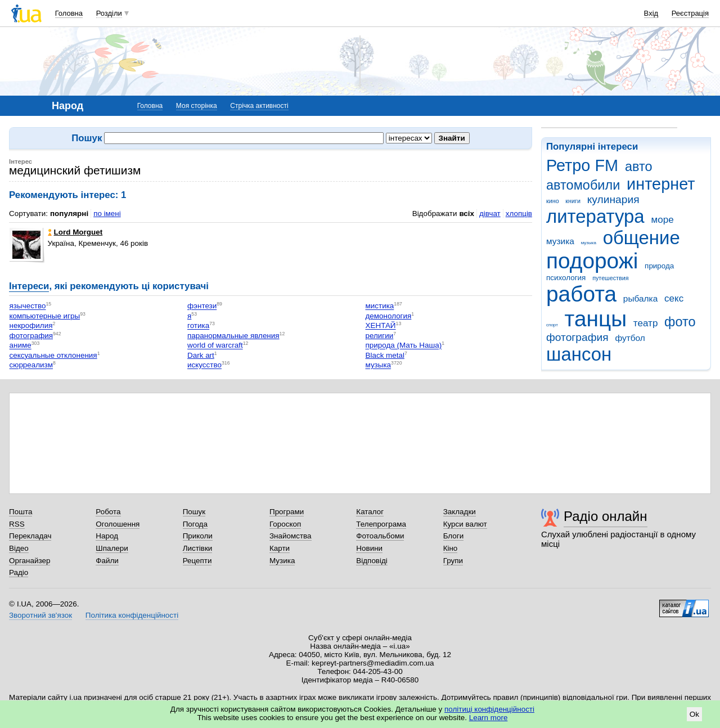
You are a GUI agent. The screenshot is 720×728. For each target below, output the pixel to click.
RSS (17, 524)
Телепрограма (381, 524)
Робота (108, 512)
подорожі (592, 261)
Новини (369, 548)
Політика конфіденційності (132, 615)
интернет (661, 184)
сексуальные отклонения (53, 355)
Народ (107, 536)
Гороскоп (285, 524)
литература (595, 216)
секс (674, 298)
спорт (552, 325)
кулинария (613, 199)
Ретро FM (582, 165)
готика (198, 326)
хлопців (519, 214)
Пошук (194, 512)
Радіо (19, 572)
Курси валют (465, 524)
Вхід (651, 13)
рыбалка (640, 298)
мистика (380, 306)
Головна (69, 13)
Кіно (451, 548)
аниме (21, 346)
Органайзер (30, 561)
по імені (107, 214)
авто (639, 167)
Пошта (21, 512)
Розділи (109, 13)
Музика (282, 561)
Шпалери (112, 548)
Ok (694, 714)
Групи (453, 561)
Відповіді (372, 561)
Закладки (460, 512)
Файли (107, 561)
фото (680, 322)
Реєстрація (690, 13)
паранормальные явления (233, 336)
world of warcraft (215, 346)
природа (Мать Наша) (404, 346)
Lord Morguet (75, 232)
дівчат (490, 214)
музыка (589, 243)
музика (560, 241)
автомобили (583, 185)
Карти (280, 548)
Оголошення (118, 524)
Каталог (370, 512)
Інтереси (29, 286)
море (662, 220)
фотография (577, 337)
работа (581, 294)
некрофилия (31, 326)
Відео (19, 548)
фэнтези (202, 306)
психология (566, 278)
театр (646, 323)
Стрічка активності (259, 106)
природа (659, 266)
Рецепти (197, 561)
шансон (579, 354)
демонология (389, 316)
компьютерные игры (45, 316)
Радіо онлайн (606, 516)
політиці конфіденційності (489, 709)
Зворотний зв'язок (40, 615)
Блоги (454, 536)
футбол (630, 338)
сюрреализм (31, 365)
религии (380, 336)
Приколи (198, 536)
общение (642, 238)
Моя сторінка (197, 106)
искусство (204, 365)
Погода (195, 524)
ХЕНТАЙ (381, 326)
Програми (287, 512)
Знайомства (291, 536)
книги (573, 201)
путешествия (610, 278)
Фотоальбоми (380, 536)
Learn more (489, 718)
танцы (596, 319)
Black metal (385, 355)
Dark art (201, 355)
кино (553, 201)
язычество (28, 306)
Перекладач (30, 536)
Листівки (198, 548)
